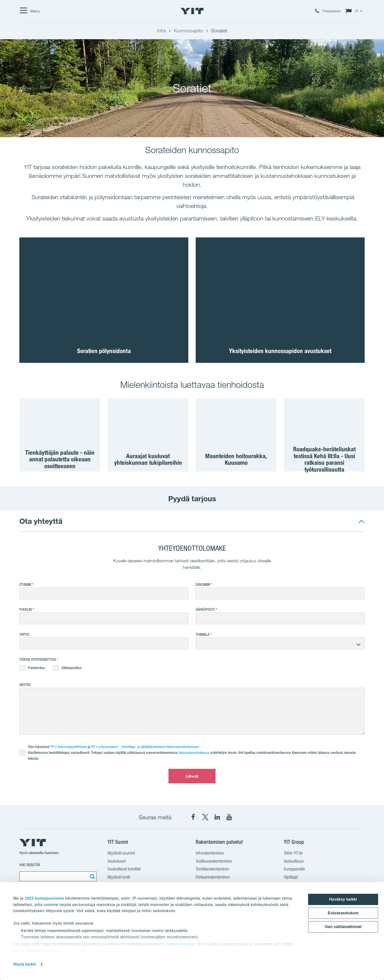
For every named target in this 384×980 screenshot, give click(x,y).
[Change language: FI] (355, 11)
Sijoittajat (291, 878)
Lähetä (192, 776)
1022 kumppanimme (44, 898)
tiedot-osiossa (180, 944)
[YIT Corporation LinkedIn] (217, 817)
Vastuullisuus (294, 862)
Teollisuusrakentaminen (214, 862)
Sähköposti (205, 609)
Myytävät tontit (119, 878)
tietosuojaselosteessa (194, 753)
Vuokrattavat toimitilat (124, 870)
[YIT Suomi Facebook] (193, 817)
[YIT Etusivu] (192, 11)
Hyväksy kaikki (343, 899)
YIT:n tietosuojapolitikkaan (68, 747)
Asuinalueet (117, 862)
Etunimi (25, 584)
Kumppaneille (294, 870)
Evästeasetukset (343, 913)
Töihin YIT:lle (293, 854)
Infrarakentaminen (210, 854)
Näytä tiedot (25, 964)
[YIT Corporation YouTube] (229, 817)
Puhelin (26, 609)
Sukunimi (203, 584)
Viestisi (25, 685)
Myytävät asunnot (121, 854)
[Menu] (30, 11)
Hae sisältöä (30, 865)
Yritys (24, 634)
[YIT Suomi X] (205, 817)
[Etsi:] (92, 876)
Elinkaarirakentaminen (213, 878)
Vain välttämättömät (343, 927)
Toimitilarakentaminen (212, 870)
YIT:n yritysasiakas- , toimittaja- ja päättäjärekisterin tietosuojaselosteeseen (145, 747)
